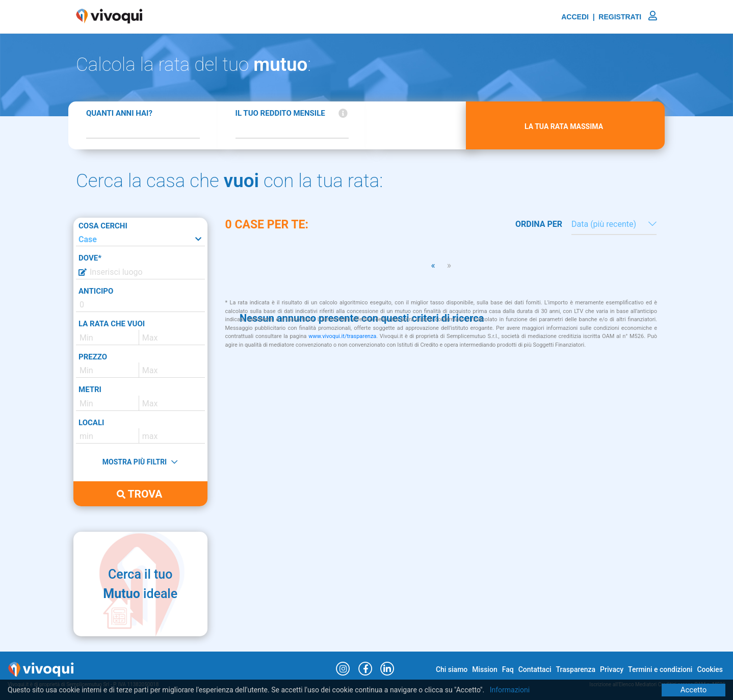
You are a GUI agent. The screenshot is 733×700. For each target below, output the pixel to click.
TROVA (139, 494)
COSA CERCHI (103, 226)
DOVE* (90, 258)
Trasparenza (576, 669)
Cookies (710, 669)
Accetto (694, 690)
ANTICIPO (96, 291)
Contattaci (535, 669)
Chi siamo (452, 669)
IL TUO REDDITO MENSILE (280, 113)
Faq (508, 669)
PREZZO (93, 357)
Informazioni (510, 690)
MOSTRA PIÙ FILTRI (140, 462)
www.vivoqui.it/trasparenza (342, 336)
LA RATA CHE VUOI (112, 324)
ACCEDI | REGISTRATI (609, 17)
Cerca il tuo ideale (140, 584)
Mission (485, 669)
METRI (90, 390)
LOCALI (91, 423)
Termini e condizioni (660, 669)
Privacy (612, 669)
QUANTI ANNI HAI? (119, 113)
